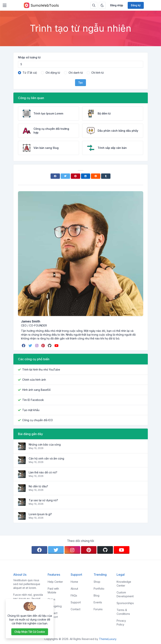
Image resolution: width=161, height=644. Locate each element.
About (74, 589)
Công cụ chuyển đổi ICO (38, 420)
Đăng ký (136, 5)
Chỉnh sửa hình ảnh (34, 380)
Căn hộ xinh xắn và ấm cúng (46, 458)
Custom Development (125, 594)
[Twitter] (65, 176)
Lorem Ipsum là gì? (40, 514)
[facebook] (24, 346)
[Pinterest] (76, 176)
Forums (98, 609)
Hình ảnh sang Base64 (36, 390)
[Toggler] (5, 5)
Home (74, 582)
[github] (50, 346)
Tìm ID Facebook (33, 400)
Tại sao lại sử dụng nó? (43, 500)
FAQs (74, 595)
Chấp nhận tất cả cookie (30, 632)
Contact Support (53, 615)
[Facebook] (55, 176)
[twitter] (31, 346)
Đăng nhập (117, 5)
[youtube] (57, 346)
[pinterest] (43, 346)
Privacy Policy (121, 623)
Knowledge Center (124, 584)
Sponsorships (125, 603)
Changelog (55, 606)
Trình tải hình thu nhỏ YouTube (41, 370)
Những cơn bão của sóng (45, 445)
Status (51, 599)
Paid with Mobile (53, 590)
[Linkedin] (86, 176)
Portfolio (99, 589)
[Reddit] (96, 176)
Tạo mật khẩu (31, 410)
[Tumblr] (106, 176)
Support (76, 602)
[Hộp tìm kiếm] (94, 5)
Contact (76, 609)
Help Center (55, 582)
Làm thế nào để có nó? (43, 472)
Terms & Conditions (123, 612)
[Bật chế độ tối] (102, 5)
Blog (96, 595)
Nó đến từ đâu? (38, 486)
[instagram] (37, 346)
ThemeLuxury (108, 639)
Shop (97, 582)
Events (98, 602)
